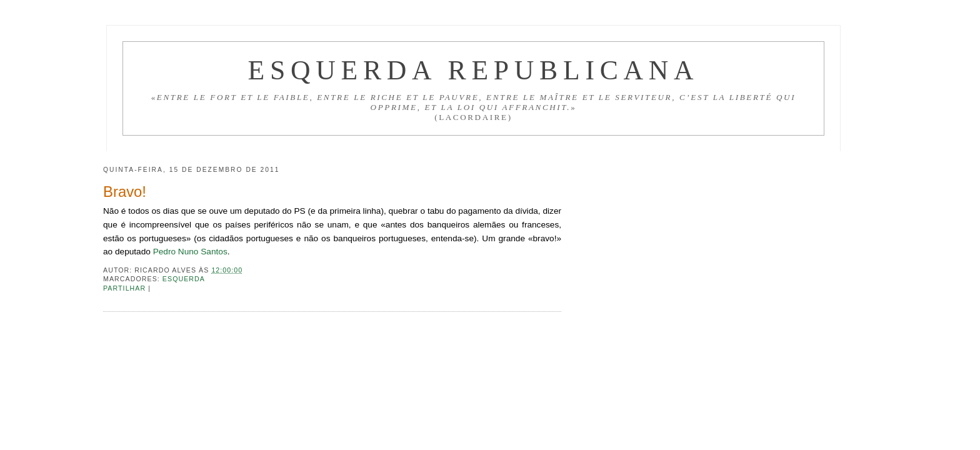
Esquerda (184, 279)
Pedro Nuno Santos (190, 252)
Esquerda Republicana (473, 70)
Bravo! (125, 192)
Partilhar (126, 288)
